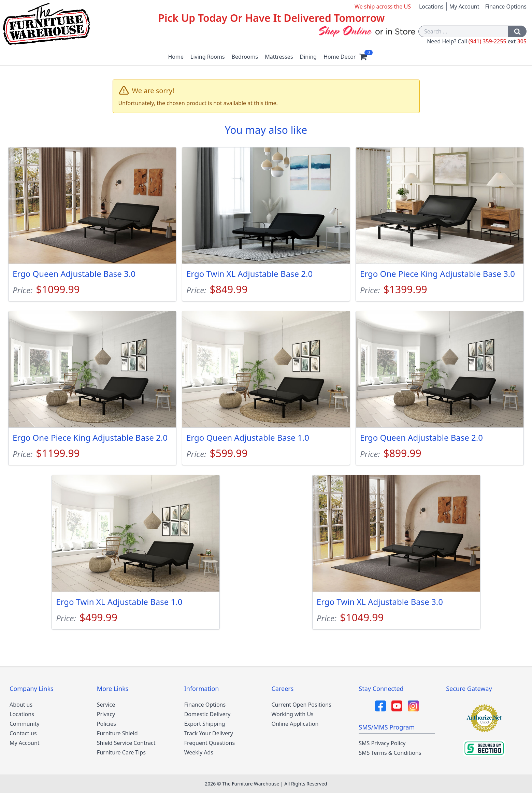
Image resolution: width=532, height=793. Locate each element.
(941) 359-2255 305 (498, 41)
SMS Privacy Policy (382, 743)
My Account (464, 6)
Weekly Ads (199, 752)
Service (106, 705)
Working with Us (292, 714)
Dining (308, 57)
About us (21, 705)
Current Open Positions (301, 705)
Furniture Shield (117, 733)
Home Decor (340, 57)
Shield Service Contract (126, 743)
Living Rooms (208, 57)
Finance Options (506, 6)
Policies (106, 724)
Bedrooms (245, 57)
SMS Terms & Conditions (390, 753)
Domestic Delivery (207, 714)
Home (176, 57)
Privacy (106, 714)
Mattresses (279, 57)
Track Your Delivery (209, 733)
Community (25, 724)
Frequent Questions (210, 743)
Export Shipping (205, 724)
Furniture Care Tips (121, 752)
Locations (431, 6)
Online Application (295, 724)
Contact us (23, 733)
